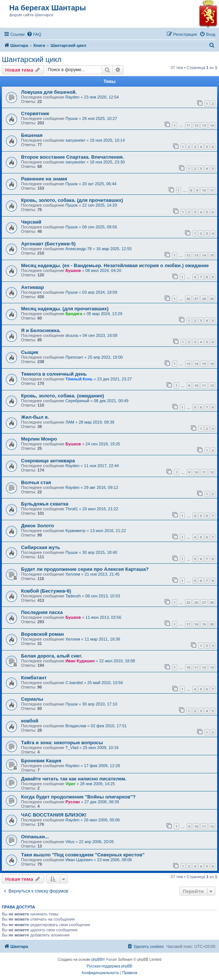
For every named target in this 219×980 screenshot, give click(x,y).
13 (204, 125)
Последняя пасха (42, 612)
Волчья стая (36, 482)
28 (204, 299)
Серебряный (77, 401)
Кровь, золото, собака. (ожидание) (63, 396)
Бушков (73, 270)
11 (188, 125)
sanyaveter (75, 140)
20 (212, 624)
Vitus (70, 842)
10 (204, 190)
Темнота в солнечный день (54, 374)
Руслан (73, 802)
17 (188, 624)
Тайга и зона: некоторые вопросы (62, 743)
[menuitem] (34, 34)
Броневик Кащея (41, 761)
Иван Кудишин (80, 661)
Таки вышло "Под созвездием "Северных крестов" (83, 855)
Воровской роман (42, 634)
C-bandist (74, 683)
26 (188, 299)
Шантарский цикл (32, 59)
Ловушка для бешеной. (49, 92)
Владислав (76, 726)
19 (204, 624)
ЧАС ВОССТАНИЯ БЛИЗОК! (54, 815)
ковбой (30, 721)
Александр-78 (78, 249)
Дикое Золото (37, 526)
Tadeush (73, 596)
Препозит (74, 357)
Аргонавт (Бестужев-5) (48, 244)
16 (212, 364)
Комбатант (34, 678)
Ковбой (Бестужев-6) (46, 591)
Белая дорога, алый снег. (52, 656)
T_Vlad (72, 748)
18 (196, 624)
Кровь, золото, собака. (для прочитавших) (72, 200)
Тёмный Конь (79, 379)
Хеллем (73, 574)
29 (212, 299)
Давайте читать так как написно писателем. (74, 779)
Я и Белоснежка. (41, 330)
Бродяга (74, 314)
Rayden (72, 97)
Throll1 (72, 509)
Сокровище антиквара (48, 461)
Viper (70, 784)
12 (196, 125)
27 (196, 299)
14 (212, 125)
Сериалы (32, 699)
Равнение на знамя (44, 179)
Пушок (71, 118)
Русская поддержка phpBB (109, 966)
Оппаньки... (35, 837)
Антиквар (32, 287)
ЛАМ (70, 422)
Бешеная (32, 135)
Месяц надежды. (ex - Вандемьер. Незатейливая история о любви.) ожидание (115, 265)
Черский (31, 222)
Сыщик (30, 352)
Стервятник (35, 113)
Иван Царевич (79, 860)
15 (212, 255)
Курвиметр (75, 531)
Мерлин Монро (39, 439)
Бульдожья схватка (45, 504)
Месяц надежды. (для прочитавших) (65, 309)
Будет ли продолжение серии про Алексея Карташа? (85, 569)
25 (188, 602)
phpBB (97, 960)
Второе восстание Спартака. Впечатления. (73, 157)
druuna (72, 335)
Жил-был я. (35, 417)
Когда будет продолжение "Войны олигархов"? (78, 797)
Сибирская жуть (41, 547)
